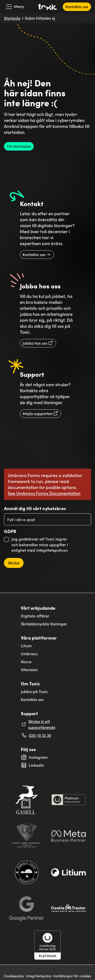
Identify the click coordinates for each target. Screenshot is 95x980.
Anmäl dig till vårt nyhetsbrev (35, 508)
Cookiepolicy (14, 976)
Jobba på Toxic (34, 691)
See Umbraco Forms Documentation (44, 493)
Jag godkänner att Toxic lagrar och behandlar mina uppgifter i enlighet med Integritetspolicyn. (40, 544)
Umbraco (29, 654)
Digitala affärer (35, 616)
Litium (26, 646)
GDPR (10, 531)
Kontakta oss (32, 699)
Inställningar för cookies (72, 976)
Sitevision (29, 670)
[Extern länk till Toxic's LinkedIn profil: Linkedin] (48, 765)
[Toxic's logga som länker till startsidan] (47, 7)
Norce (26, 662)
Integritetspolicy (39, 976)
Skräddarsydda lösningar (44, 624)
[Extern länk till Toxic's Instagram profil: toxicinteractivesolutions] (48, 757)
